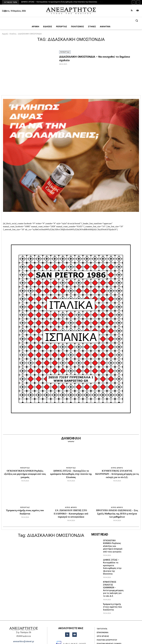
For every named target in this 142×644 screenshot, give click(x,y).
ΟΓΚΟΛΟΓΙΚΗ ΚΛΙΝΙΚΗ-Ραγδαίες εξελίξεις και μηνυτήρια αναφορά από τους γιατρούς (25, 474)
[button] (71, 21)
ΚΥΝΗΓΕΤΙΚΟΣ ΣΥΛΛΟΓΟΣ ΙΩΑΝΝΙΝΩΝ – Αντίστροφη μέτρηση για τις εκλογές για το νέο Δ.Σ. (117, 474)
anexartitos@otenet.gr (24, 624)
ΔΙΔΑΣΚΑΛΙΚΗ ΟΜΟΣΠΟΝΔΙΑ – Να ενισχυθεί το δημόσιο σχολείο (96, 56)
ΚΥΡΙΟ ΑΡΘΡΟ (117, 468)
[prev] (134, 2)
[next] (138, 2)
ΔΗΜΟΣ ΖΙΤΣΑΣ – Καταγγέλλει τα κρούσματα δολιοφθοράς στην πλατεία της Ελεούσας (59, 2)
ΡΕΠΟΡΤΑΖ (65, 52)
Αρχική (5, 34)
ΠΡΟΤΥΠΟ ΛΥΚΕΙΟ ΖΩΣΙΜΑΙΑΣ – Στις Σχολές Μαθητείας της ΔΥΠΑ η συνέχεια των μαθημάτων (117, 514)
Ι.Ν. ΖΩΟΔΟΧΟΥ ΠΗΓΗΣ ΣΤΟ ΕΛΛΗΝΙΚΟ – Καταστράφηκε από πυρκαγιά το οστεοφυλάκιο (71, 514)
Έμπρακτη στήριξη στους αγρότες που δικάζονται (114, 591)
